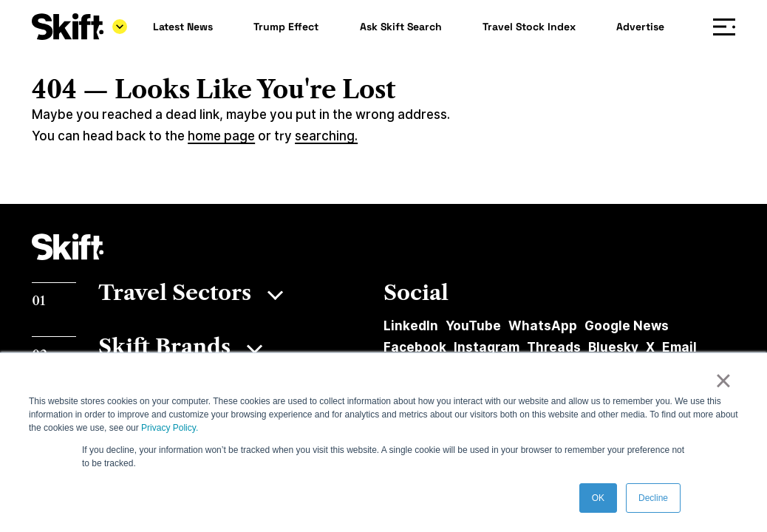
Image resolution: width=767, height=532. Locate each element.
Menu (727, 27)
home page (221, 136)
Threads (554, 347)
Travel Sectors (175, 292)
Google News (627, 326)
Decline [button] (653, 498)
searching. (326, 136)
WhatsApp (543, 326)
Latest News (183, 27)
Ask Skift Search (401, 27)
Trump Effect (286, 27)
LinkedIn (411, 326)
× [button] (723, 381)
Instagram (487, 347)
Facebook (415, 347)
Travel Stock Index (529, 27)
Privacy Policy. (170, 428)
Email (679, 347)
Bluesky (613, 347)
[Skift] (79, 27)
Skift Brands (164, 346)
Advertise (640, 27)
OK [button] (598, 498)
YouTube (473, 326)
